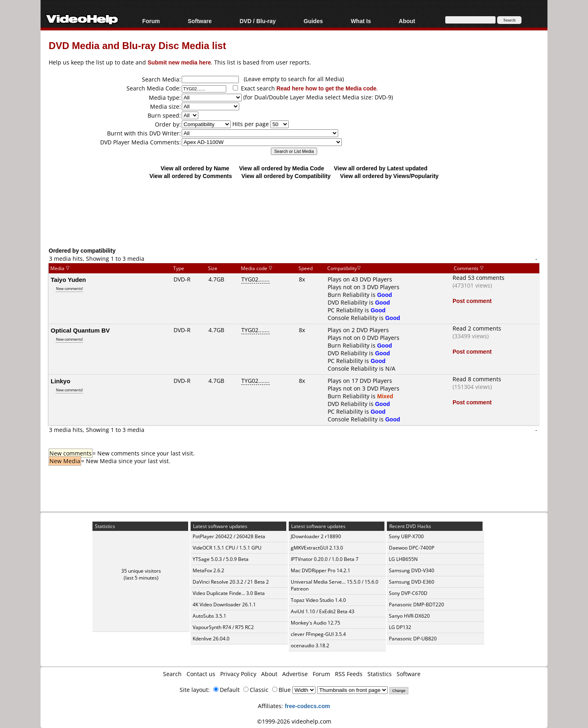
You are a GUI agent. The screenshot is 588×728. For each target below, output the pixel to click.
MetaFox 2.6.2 (208, 570)
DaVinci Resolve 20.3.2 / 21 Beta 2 (231, 582)
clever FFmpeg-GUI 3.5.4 (318, 634)
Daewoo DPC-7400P (412, 548)
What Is (361, 21)
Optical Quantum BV (80, 330)
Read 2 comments (477, 328)
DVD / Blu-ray (258, 21)
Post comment (472, 301)
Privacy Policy (238, 674)
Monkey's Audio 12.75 (315, 623)
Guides (313, 21)
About (407, 21)
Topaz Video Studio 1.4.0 (318, 600)
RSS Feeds (349, 674)
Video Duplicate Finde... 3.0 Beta (229, 593)
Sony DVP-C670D (408, 593)
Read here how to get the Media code (327, 88)
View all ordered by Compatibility (286, 176)
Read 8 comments (477, 379)
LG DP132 (400, 627)
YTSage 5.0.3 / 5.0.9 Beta (221, 559)
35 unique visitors (141, 571)
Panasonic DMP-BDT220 (416, 605)
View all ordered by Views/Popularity (389, 176)
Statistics (380, 674)
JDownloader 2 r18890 (316, 536)
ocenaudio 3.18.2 (310, 645)
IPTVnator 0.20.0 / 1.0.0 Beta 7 (325, 559)
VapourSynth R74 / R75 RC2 (223, 627)
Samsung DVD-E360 (412, 582)
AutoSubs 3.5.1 (209, 616)
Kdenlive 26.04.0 (211, 639)
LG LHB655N (403, 559)
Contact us (201, 674)
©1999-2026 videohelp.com (294, 721)
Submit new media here (179, 62)
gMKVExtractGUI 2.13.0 (317, 548)
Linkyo (60, 381)
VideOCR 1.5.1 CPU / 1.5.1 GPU (227, 548)
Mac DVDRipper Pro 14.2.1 (321, 570)
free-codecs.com (307, 706)
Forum (151, 21)
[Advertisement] (294, 213)
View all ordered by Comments (191, 176)
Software (200, 21)
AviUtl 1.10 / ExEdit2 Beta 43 (323, 611)
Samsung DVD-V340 (412, 570)
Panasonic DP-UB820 (413, 639)
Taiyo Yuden (68, 279)
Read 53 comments (479, 278)
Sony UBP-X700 (406, 536)
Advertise (295, 674)
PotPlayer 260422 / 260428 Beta (229, 536)
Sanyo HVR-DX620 (409, 616)
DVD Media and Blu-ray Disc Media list (137, 45)
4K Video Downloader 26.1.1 (224, 605)
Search (172, 674)
